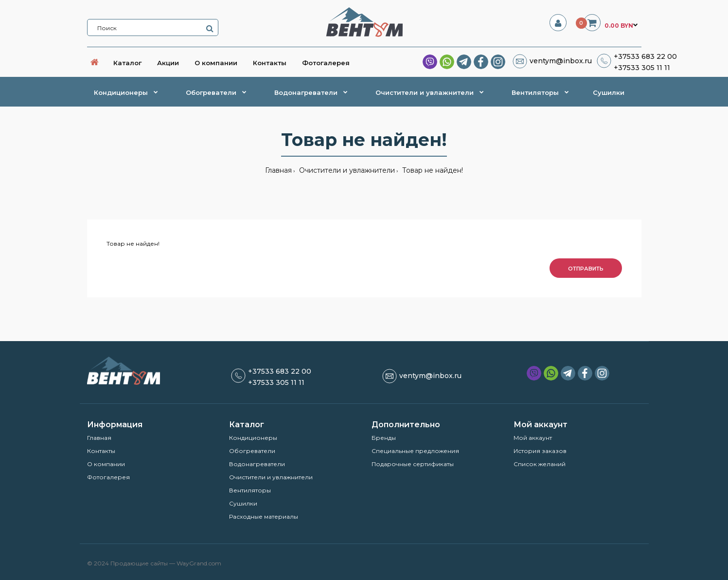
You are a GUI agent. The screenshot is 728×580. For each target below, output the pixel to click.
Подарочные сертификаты (413, 464)
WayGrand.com (199, 563)
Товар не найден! (432, 170)
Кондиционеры (253, 438)
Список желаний (540, 464)
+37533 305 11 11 (642, 68)
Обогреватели (252, 451)
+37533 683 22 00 (645, 56)
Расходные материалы (264, 517)
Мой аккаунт (533, 438)
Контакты (101, 451)
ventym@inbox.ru (561, 61)
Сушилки (243, 503)
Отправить (586, 269)
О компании (106, 464)
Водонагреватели (257, 464)
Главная (278, 170)
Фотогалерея (108, 477)
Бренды (384, 438)
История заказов (540, 451)
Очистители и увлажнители (346, 170)
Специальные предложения (415, 451)
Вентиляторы (250, 490)
